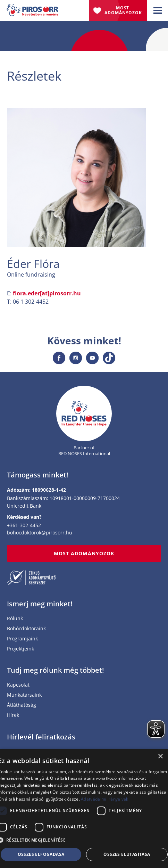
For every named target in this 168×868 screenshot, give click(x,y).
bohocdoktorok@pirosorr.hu (40, 533)
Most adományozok (123, 10)
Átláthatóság (22, 705)
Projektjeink (20, 649)
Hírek (13, 715)
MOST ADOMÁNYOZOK (84, 553)
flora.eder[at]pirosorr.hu (47, 293)
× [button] (160, 757)
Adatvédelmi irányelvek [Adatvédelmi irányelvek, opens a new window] (105, 799)
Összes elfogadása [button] (41, 854)
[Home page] (84, 414)
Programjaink (22, 639)
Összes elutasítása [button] (127, 854)
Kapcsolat (18, 685)
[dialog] (84, 809)
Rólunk (15, 619)
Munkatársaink (24, 695)
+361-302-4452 (24, 525)
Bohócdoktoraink (26, 629)
